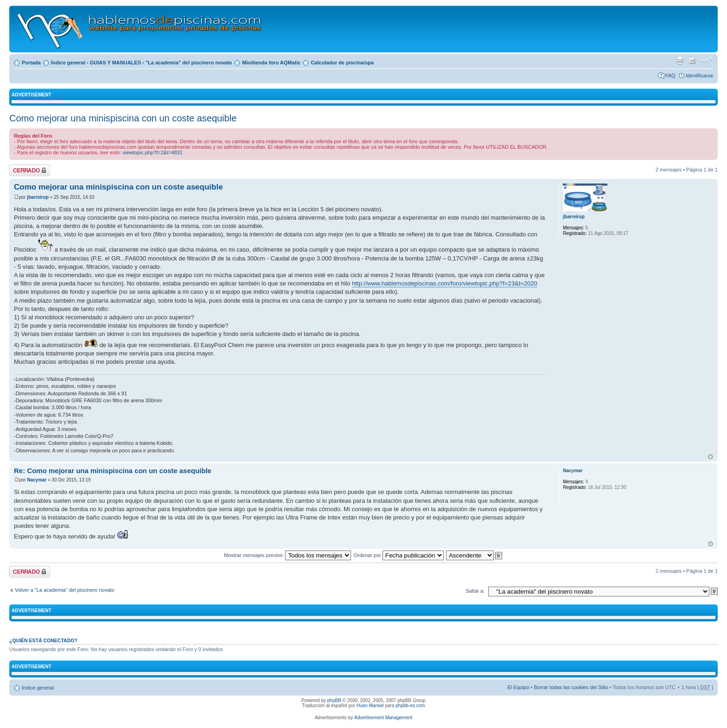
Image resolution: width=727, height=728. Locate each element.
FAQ (670, 76)
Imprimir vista (680, 61)
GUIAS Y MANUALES (115, 63)
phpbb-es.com (410, 706)
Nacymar (37, 480)
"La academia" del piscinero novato (189, 63)
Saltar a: (475, 591)
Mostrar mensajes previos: (287, 555)
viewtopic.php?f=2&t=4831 (153, 152)
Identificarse (699, 76)
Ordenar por (398, 555)
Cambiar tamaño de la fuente (706, 61)
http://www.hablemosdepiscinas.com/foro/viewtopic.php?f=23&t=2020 (445, 283)
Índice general (68, 63)
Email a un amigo (692, 61)
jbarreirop (38, 197)
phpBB (334, 700)
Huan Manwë (370, 706)
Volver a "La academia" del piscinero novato (65, 590)
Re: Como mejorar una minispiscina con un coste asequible (113, 471)
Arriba (711, 457)
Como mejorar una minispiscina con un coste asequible (123, 118)
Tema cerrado (30, 170)
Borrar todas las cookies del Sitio (571, 687)
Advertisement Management (383, 718)
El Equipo (518, 687)
